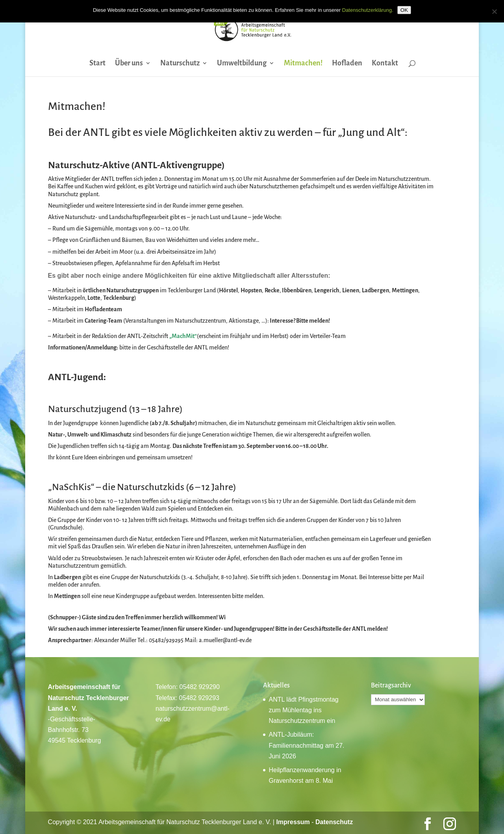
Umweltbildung (242, 64)
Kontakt (385, 64)
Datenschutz (334, 822)
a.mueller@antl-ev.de (225, 640)
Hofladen (347, 64)
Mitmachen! (303, 64)
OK (404, 10)
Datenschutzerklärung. (368, 10)
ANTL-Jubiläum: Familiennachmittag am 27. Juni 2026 (306, 745)
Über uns (129, 64)
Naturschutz (180, 64)
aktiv (251, 132)
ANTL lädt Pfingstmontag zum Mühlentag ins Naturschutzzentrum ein (303, 710)
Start (97, 64)
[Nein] (494, 11)
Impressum (293, 822)
